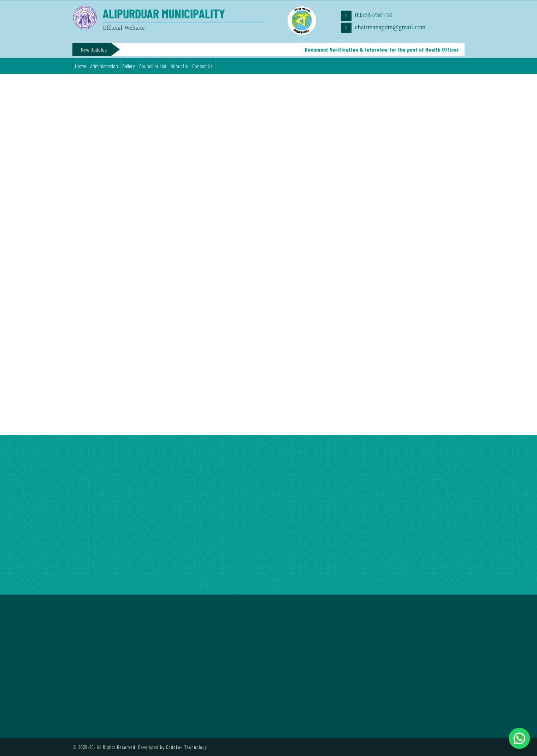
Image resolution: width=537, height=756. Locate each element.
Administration (104, 66)
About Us (179, 66)
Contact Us (202, 66)
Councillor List (153, 66)
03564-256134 (367, 16)
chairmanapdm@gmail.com (383, 28)
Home (80, 66)
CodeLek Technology (187, 747)
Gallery (129, 66)
